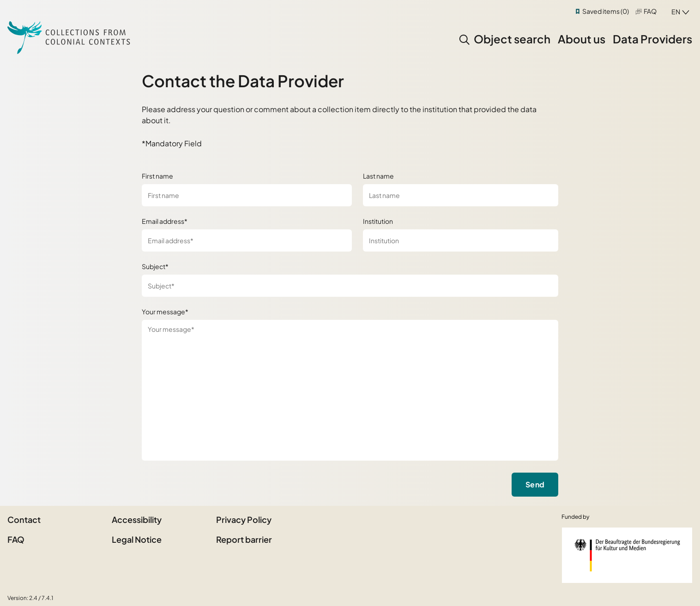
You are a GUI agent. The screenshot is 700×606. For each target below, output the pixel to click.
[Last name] (461, 195)
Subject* (155, 266)
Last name (378, 176)
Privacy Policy (244, 519)
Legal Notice (137, 539)
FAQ (650, 11)
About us (582, 39)
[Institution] (461, 240)
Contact (24, 519)
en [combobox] (676, 12)
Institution (378, 221)
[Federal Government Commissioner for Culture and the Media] (627, 555)
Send (535, 484)
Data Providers (652, 39)
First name (157, 176)
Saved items (606, 11)
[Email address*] (247, 240)
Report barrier (244, 539)
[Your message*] (350, 390)
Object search (512, 39)
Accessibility (137, 519)
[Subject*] (350, 286)
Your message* (165, 312)
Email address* (165, 221)
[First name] (247, 195)
